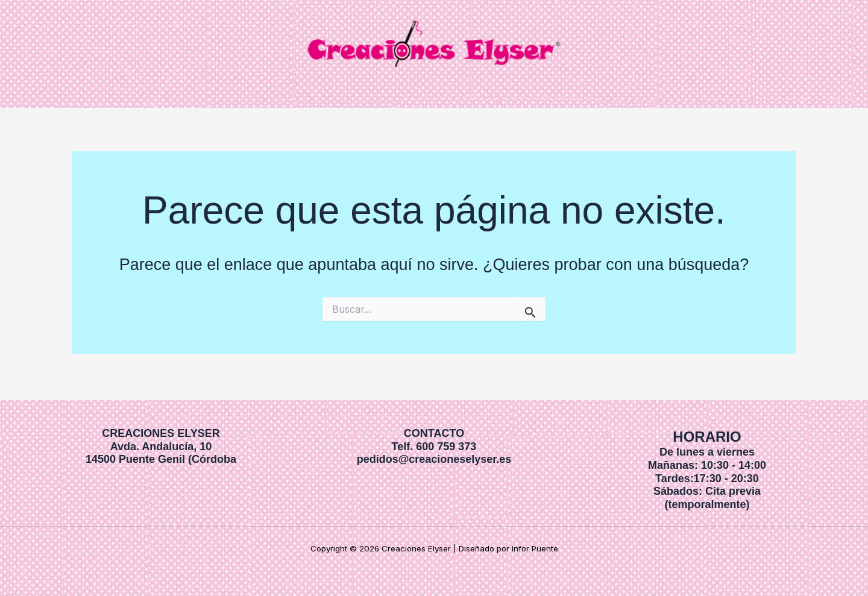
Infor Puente (535, 548)
